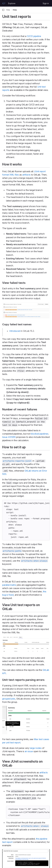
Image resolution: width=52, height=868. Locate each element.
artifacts (26, 175)
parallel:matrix (9, 585)
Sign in (46, 3)
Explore (12, 3)
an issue (29, 751)
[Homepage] (4, 3)
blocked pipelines (40, 434)
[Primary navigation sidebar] (3, 10)
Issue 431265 (9, 437)
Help (8, 10)
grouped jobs (9, 699)
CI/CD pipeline (34, 36)
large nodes (36, 748)
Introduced (15, 331)
